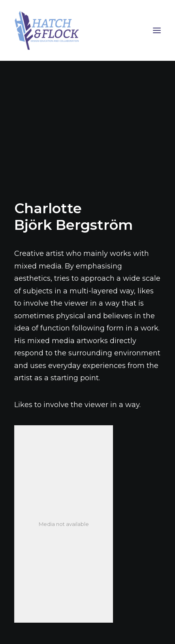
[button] (157, 30)
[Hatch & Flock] (87, 30)
